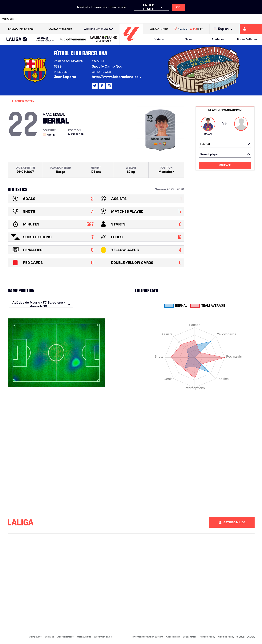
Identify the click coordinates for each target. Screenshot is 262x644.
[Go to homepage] (131, 43)
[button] (17, 39)
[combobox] (225, 144)
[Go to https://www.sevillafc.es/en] (233, 19)
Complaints (35, 637)
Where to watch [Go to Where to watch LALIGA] (98, 29)
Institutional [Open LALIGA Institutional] (21, 29)
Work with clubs (103, 637)
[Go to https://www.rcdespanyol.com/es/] (159, 19)
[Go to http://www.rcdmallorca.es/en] (171, 19)
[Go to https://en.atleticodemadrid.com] (35, 19)
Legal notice (190, 637)
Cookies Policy (226, 637)
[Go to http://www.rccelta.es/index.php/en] (147, 19)
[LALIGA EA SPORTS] (17, 40)
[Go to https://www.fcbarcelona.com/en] (85, 19)
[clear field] (249, 145)
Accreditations (65, 637)
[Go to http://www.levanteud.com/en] (122, 19)
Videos (159, 39)
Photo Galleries (247, 39)
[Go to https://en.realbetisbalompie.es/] (183, 19)
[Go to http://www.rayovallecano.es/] (134, 19)
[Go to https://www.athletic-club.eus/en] (23, 19)
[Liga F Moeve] (73, 40)
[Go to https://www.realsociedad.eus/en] (221, 19)
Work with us (84, 637)
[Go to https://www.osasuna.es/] (48, 19)
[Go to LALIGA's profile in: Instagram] (109, 86)
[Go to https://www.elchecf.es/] (72, 19)
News (188, 39)
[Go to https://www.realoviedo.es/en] (208, 19)
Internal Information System (148, 637)
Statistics (218, 39)
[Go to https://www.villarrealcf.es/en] (258, 19)
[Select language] (224, 29)
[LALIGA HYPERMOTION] (45, 39)
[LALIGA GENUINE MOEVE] (104, 40)
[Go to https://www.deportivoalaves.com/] (60, 19)
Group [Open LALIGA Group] (159, 29)
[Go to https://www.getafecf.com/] (97, 19)
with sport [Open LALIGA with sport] (60, 29)
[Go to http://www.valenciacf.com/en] (245, 19)
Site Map (49, 637)
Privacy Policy (207, 637)
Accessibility (173, 637)
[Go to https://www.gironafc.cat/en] (109, 19)
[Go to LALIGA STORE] (188, 29)
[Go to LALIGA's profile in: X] (95, 86)
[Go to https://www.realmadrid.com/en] (196, 19)
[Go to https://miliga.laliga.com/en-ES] (251, 29)
